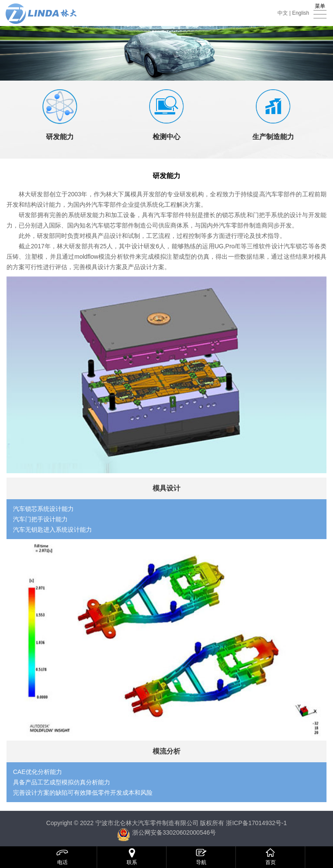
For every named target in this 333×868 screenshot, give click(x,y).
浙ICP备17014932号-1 (256, 823)
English (301, 13)
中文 (283, 13)
